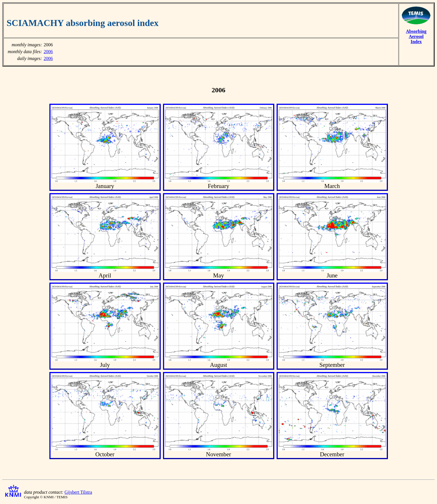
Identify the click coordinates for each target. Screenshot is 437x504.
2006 (48, 52)
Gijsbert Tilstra (78, 492)
